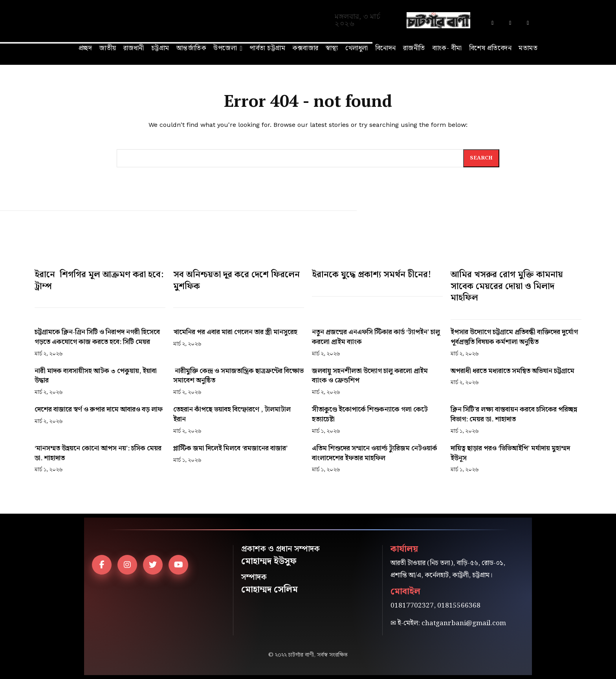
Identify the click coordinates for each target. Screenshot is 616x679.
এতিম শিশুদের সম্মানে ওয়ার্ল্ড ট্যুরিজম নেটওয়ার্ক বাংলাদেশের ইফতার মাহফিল (375, 453)
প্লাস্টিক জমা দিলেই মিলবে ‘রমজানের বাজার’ (230, 448)
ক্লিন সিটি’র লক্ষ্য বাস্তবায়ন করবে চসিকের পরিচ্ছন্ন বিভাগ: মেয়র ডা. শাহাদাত (514, 415)
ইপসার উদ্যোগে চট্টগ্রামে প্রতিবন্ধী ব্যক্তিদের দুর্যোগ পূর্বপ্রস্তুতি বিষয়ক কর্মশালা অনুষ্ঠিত (514, 337)
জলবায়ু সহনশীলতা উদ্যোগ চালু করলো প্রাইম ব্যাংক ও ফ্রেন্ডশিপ (370, 376)
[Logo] (439, 20)
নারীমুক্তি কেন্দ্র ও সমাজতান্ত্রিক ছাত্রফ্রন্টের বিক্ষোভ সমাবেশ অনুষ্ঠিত (238, 376)
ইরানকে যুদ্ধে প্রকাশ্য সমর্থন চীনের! (371, 275)
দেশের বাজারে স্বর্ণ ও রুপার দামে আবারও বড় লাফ (99, 410)
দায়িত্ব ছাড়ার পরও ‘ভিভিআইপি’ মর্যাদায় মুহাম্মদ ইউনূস (510, 453)
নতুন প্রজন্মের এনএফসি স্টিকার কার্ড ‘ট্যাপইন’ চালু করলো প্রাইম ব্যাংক (376, 337)
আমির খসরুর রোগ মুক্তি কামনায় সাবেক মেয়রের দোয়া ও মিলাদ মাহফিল (507, 286)
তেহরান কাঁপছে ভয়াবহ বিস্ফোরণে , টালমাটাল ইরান (232, 415)
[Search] (481, 158)
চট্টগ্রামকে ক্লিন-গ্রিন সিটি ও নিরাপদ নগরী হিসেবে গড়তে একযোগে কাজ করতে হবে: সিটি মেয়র (97, 337)
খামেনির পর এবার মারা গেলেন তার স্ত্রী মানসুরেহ (235, 332)
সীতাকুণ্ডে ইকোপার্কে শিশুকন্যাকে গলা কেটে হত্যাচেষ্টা (370, 415)
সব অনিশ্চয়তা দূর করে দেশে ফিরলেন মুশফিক (236, 281)
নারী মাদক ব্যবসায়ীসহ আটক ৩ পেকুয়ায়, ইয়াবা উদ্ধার (96, 376)
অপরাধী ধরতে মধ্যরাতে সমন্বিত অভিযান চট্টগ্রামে (512, 371)
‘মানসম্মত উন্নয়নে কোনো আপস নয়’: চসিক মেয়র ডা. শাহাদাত (98, 453)
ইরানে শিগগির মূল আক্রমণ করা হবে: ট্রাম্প (99, 281)
